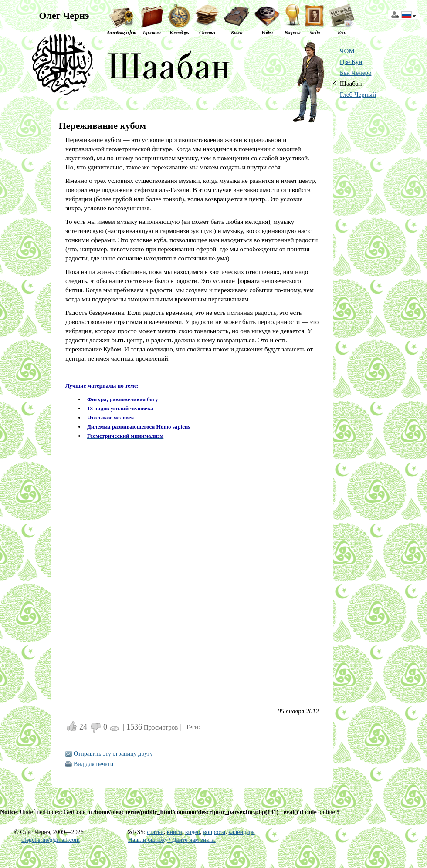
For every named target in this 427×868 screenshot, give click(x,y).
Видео (267, 32)
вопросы (214, 832)
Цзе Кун (351, 62)
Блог (342, 32)
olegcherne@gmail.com (51, 840)
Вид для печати (93, 764)
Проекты (152, 32)
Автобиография (121, 32)
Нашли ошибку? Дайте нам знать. (172, 840)
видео (193, 832)
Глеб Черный (358, 95)
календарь (241, 832)
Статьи (207, 32)
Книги (237, 32)
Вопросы (292, 32)
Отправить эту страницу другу (113, 754)
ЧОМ (347, 51)
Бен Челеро (356, 73)
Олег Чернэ (64, 15)
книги (175, 832)
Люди (315, 32)
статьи (155, 832)
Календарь (179, 32)
